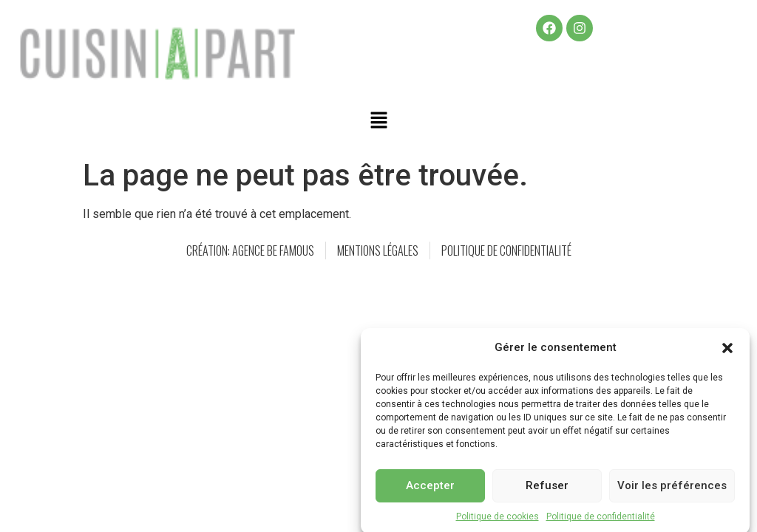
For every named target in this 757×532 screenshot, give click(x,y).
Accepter (430, 491)
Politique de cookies (498, 522)
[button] (727, 353)
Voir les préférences (672, 491)
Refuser (547, 491)
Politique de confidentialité (601, 522)
